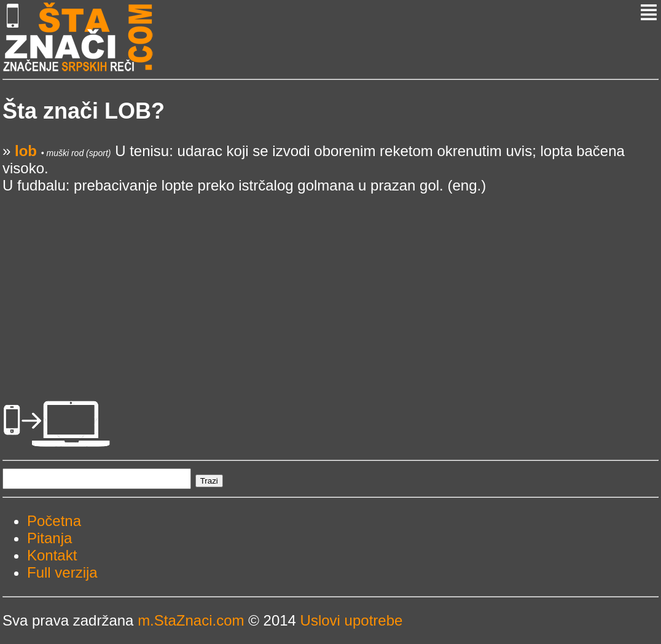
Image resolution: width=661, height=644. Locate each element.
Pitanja (49, 538)
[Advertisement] (330, 280)
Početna (54, 521)
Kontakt (52, 555)
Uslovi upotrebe (352, 620)
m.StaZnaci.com (191, 620)
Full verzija (62, 572)
